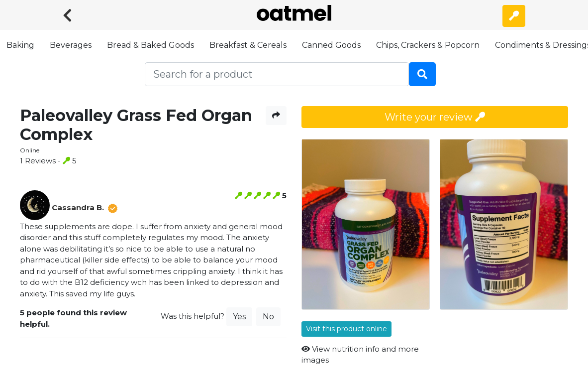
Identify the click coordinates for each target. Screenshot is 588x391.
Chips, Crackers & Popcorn (428, 45)
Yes (239, 317)
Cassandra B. (78, 207)
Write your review (435, 117)
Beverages (71, 45)
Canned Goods (331, 45)
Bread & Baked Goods (150, 45)
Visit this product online (346, 329)
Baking (20, 45)
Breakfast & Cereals (248, 45)
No (268, 317)
